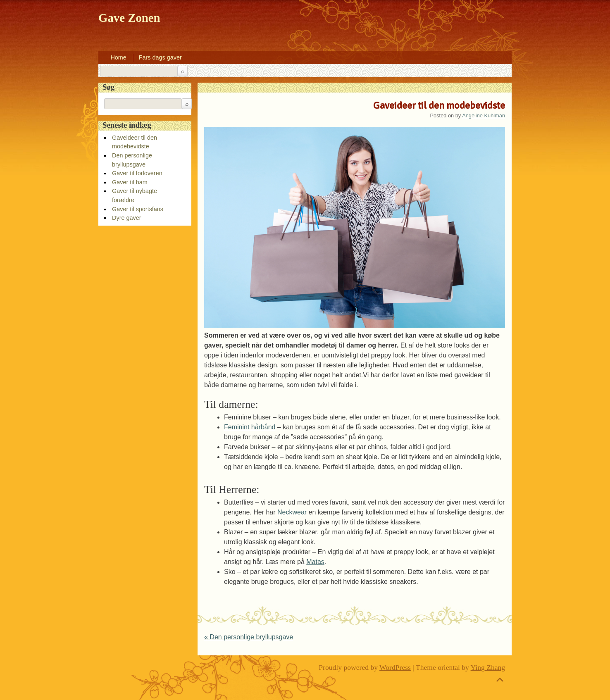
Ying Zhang (488, 667)
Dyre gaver (126, 218)
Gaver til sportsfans (138, 209)
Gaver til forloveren (137, 173)
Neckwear (292, 512)
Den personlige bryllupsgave (249, 637)
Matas (315, 562)
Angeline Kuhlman (484, 115)
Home (118, 57)
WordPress (395, 667)
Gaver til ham (130, 182)
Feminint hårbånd (250, 427)
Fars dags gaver (160, 57)
